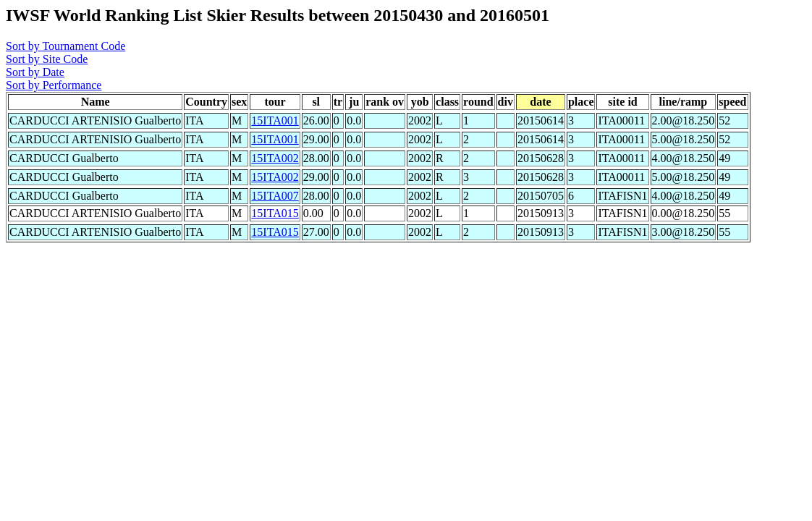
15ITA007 (275, 196)
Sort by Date (35, 72)
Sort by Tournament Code (65, 46)
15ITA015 (275, 213)
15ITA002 (275, 158)
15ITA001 (275, 120)
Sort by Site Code (47, 59)
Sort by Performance (54, 85)
